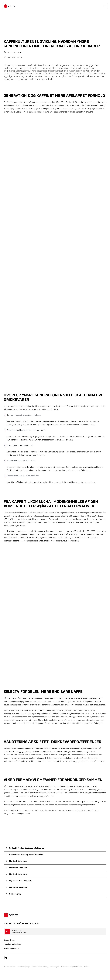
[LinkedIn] (5, 958)
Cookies (87, 967)
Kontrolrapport (54, 967)
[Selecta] (9, 6)
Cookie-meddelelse (10, 967)
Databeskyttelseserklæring (40, 967)
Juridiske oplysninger (24, 967)
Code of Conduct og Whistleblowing (72, 967)
